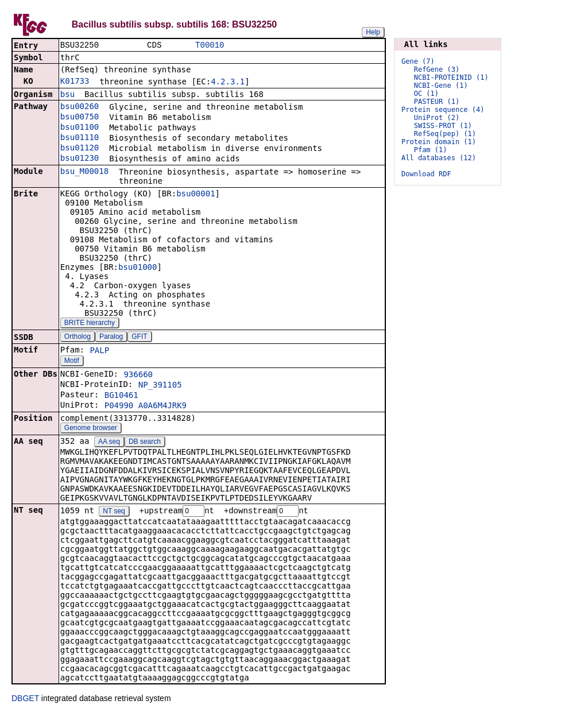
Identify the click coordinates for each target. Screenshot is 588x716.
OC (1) (426, 94)
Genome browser (91, 429)
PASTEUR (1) (437, 102)
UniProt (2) (437, 118)
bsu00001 (196, 195)
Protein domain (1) (439, 142)
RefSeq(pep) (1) (445, 134)
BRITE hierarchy (90, 324)
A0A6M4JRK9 (163, 407)
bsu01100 (80, 128)
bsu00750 (80, 118)
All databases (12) (439, 158)
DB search (145, 443)
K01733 (75, 82)
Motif (72, 362)
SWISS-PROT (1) (443, 126)
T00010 (210, 46)
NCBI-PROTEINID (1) (451, 78)
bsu (67, 95)
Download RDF (426, 174)
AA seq (109, 443)
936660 (138, 376)
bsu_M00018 (84, 172)
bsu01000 (138, 268)
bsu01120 (80, 149)
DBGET (25, 700)
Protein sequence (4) (443, 110)
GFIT (139, 338)
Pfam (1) (431, 150)
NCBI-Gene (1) (441, 86)
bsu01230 (80, 159)
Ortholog (78, 338)
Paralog (111, 338)
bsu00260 (80, 107)
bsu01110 (80, 138)
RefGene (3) (437, 69)
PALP (99, 351)
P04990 (119, 407)
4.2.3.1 (228, 83)
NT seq (114, 513)
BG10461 (121, 396)
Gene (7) (418, 61)
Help (373, 32)
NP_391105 (160, 386)
